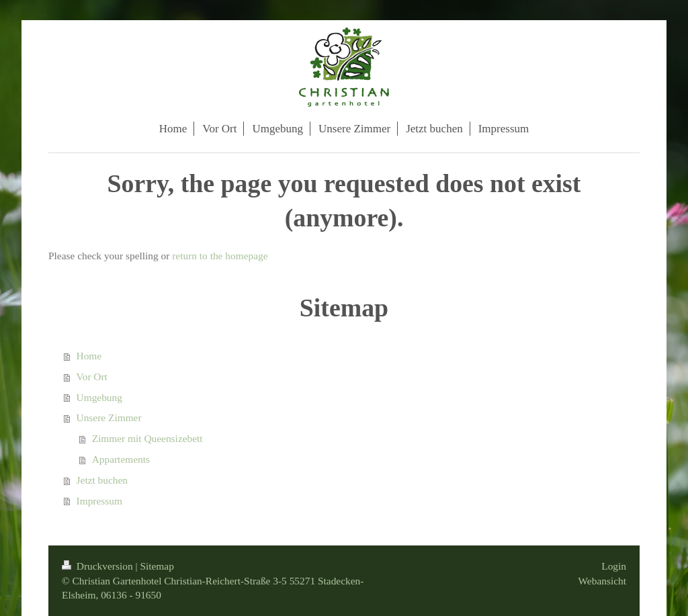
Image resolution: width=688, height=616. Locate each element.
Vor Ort (92, 377)
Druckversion (98, 566)
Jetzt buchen (102, 480)
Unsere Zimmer (109, 417)
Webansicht (602, 581)
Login (614, 566)
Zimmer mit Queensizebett (147, 438)
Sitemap (157, 566)
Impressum (99, 501)
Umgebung (99, 397)
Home (89, 356)
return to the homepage (220, 256)
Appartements (121, 459)
